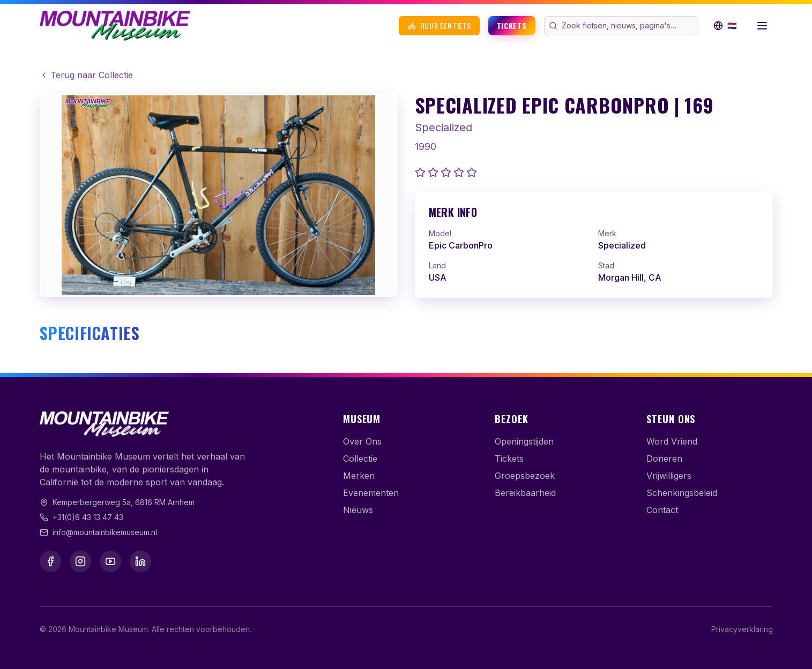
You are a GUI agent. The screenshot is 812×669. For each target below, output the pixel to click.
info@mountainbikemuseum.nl (105, 532)
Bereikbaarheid (525, 493)
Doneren (664, 458)
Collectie (360, 458)
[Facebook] (50, 561)
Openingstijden (524, 441)
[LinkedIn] (140, 561)
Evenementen (371, 493)
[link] (594, 244)
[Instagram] (80, 561)
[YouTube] (110, 561)
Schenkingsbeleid (682, 493)
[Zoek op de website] (629, 26)
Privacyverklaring (742, 629)
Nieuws (358, 510)
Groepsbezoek (525, 476)
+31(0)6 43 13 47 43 (88, 517)
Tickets (512, 25)
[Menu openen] (762, 26)
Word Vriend (672, 441)
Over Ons (362, 441)
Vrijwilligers (669, 476)
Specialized (444, 127)
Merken (359, 476)
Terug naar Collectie (86, 75)
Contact (662, 510)
